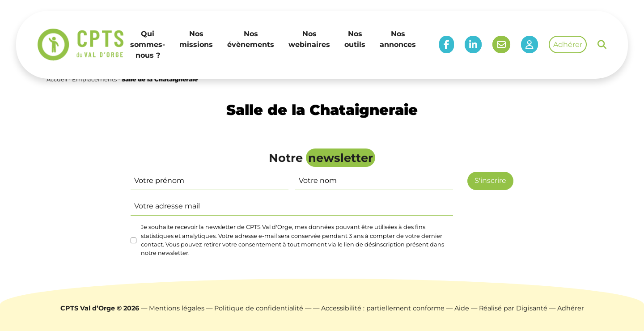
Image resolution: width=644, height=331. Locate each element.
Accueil (57, 79)
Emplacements (94, 79)
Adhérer (568, 45)
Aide (462, 308)
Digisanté (532, 308)
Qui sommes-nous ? (148, 45)
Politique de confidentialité (259, 308)
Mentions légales (177, 308)
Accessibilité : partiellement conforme (383, 308)
